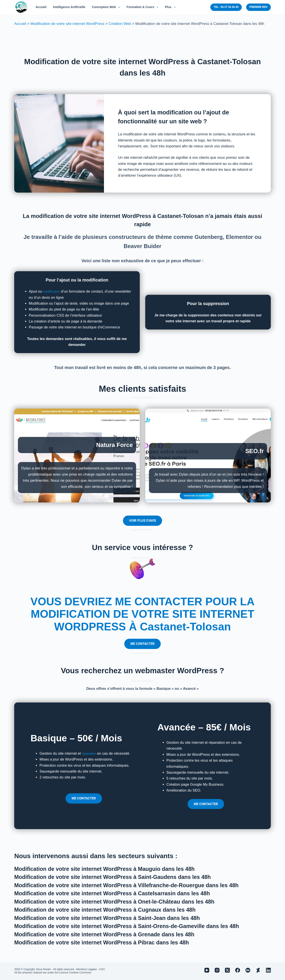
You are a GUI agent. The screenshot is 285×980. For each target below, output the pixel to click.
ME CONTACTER (142, 644)
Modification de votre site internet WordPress (67, 24)
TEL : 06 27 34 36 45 (226, 7)
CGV (102, 969)
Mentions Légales (87, 969)
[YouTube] (207, 970)
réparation (90, 753)
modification (53, 291)
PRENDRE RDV (258, 7)
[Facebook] (238, 970)
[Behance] (248, 970)
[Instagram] (217, 970)
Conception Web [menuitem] (107, 7)
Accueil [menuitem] (41, 7)
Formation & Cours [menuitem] (143, 7)
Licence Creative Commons (75, 973)
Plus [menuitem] (171, 7)
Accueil (20, 24)
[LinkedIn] (268, 970)
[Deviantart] (258, 970)
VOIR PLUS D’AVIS (142, 521)
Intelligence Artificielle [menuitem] (69, 7)
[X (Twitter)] (227, 970)
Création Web (120, 24)
